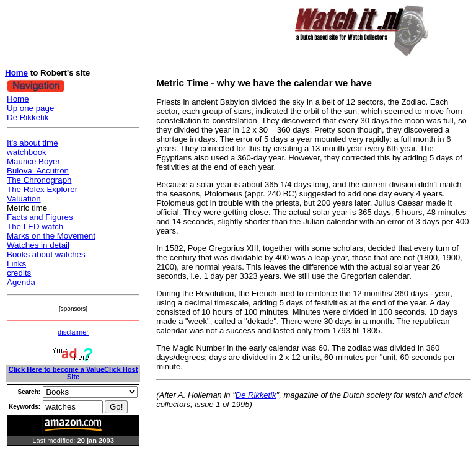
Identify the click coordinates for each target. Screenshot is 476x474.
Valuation (24, 199)
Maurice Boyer (33, 161)
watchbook (27, 152)
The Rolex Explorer (42, 189)
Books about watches (46, 254)
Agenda (21, 282)
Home (16, 73)
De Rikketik (28, 117)
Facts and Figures (40, 217)
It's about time (33, 143)
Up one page (30, 108)
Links (16, 264)
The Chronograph (39, 180)
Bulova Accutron (38, 171)
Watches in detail (38, 245)
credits (19, 273)
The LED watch (35, 226)
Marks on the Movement (51, 236)
